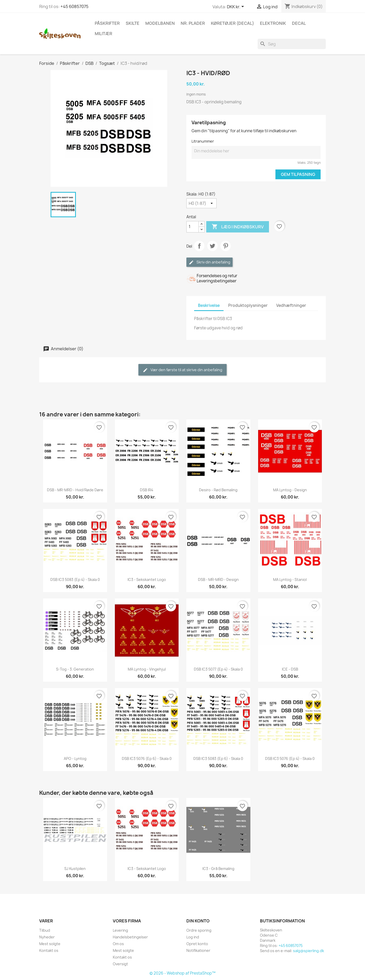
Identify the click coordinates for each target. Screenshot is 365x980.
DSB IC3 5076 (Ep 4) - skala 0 (290, 759)
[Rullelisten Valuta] (236, 7)
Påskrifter (107, 23)
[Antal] (193, 227)
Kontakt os (49, 950)
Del (199, 246)
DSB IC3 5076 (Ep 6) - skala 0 (147, 759)
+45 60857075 (74, 6)
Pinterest (226, 246)
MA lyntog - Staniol (290, 580)
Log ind (193, 937)
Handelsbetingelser (130, 937)
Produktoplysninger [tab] (248, 305)
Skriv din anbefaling (209, 262)
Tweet (212, 246)
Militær (104, 34)
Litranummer (203, 141)
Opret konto (197, 944)
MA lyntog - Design (290, 490)
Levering (120, 930)
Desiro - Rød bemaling (218, 490)
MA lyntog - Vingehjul (147, 669)
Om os (118, 944)
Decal (299, 23)
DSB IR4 (147, 490)
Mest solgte (50, 944)
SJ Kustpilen (75, 869)
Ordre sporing (199, 930)
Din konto (198, 921)
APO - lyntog (75, 759)
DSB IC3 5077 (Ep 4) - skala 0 (218, 669)
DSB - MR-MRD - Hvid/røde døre (75, 490)
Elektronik (273, 23)
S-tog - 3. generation (75, 669)
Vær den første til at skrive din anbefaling (182, 370)
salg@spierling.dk (308, 951)
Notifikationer (198, 950)
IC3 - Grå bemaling (218, 869)
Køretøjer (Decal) (232, 23)
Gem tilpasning (298, 174)
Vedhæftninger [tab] (291, 305)
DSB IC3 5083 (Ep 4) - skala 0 (75, 580)
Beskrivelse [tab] (209, 305)
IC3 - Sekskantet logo (147, 580)
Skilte (133, 23)
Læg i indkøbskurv (238, 227)
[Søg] (292, 44)
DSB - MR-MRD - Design (218, 580)
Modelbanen (160, 23)
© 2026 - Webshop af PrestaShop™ (182, 973)
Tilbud (45, 930)
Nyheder (47, 937)
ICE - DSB (290, 669)
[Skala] (201, 203)
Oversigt (120, 964)
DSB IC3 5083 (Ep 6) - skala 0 (218, 759)
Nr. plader (193, 23)
